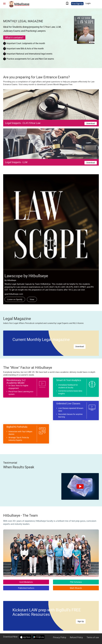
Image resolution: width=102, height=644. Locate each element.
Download (91, 123)
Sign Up (81, 621)
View (32, 299)
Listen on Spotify (15, 299)
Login (88, 3)
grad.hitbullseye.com (14, 294)
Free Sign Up (77, 4)
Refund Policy (76, 637)
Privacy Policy (60, 637)
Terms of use (93, 637)
